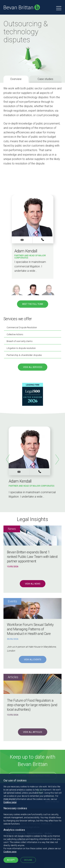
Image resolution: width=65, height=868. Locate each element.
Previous (8, 459)
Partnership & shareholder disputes (24, 355)
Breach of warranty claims (20, 341)
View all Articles (32, 732)
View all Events (32, 660)
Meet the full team (33, 304)
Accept (11, 860)
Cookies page (10, 802)
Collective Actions (15, 334)
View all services (33, 367)
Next (57, 459)
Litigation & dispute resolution (21, 348)
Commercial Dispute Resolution (22, 327)
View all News (33, 584)
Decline (28, 860)
